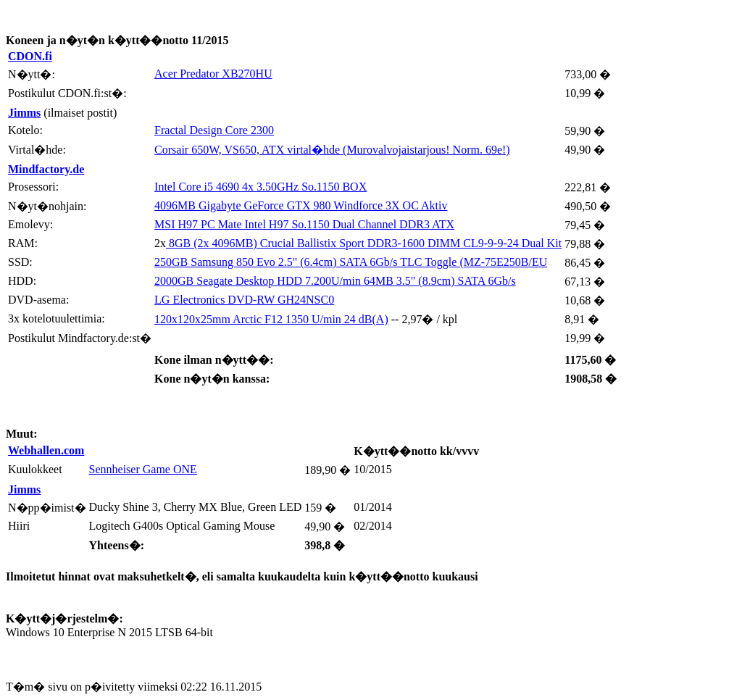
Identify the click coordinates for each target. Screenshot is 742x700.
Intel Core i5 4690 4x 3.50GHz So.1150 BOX (260, 187)
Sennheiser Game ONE (143, 469)
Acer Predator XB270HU (213, 74)
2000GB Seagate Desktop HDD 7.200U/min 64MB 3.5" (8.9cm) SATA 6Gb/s (335, 281)
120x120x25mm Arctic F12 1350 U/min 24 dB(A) (271, 319)
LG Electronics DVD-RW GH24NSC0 (244, 300)
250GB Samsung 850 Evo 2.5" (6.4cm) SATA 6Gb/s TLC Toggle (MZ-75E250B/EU (351, 262)
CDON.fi (30, 56)
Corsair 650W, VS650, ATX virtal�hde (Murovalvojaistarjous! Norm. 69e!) (332, 150)
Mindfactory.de (46, 169)
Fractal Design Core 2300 (214, 130)
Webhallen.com (46, 450)
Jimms (24, 113)
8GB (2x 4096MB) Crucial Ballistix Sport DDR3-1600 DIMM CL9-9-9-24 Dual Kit (364, 243)
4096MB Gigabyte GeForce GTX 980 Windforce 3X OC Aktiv (301, 205)
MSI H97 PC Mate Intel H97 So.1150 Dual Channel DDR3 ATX (304, 224)
